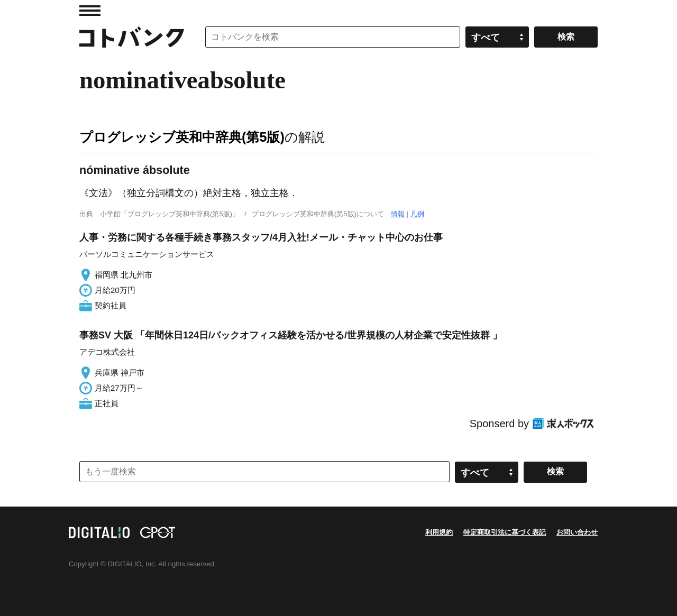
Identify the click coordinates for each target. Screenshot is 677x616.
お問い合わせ (577, 532)
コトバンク (132, 37)
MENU (90, 11)
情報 (398, 214)
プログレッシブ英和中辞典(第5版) (182, 137)
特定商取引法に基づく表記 (505, 532)
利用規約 (439, 532)
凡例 (417, 214)
